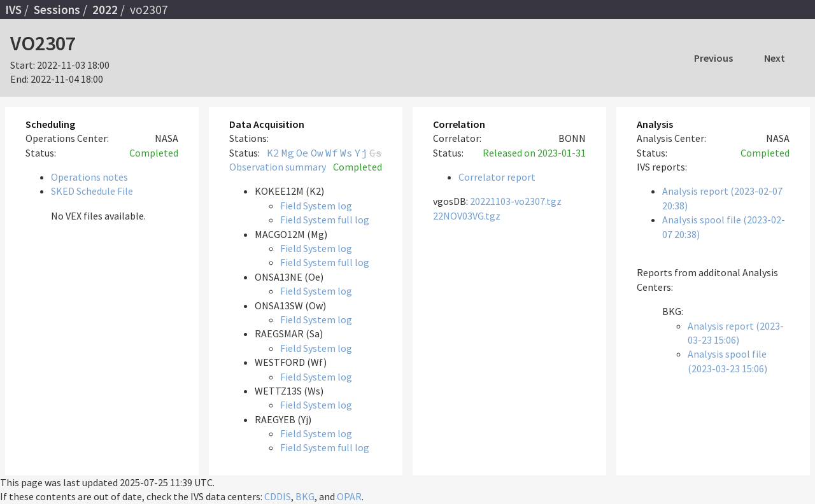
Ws (346, 153)
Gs (376, 153)
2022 (105, 10)
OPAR (349, 496)
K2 (273, 153)
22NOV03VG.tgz (467, 216)
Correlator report (497, 177)
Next (775, 58)
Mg (288, 153)
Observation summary (278, 167)
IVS (13, 10)
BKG (305, 496)
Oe (302, 153)
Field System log (316, 206)
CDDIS (278, 496)
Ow (317, 153)
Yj (361, 153)
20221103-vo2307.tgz (516, 201)
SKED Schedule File (92, 191)
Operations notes (89, 177)
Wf (332, 153)
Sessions (57, 10)
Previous (713, 58)
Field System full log (325, 220)
